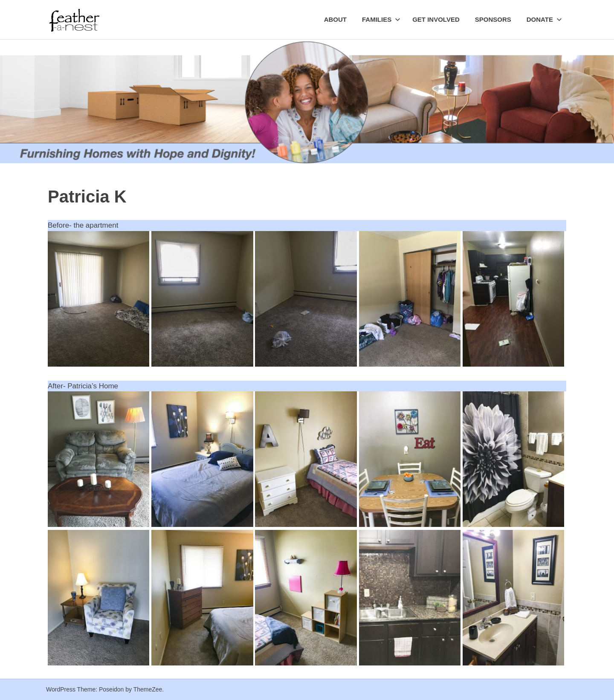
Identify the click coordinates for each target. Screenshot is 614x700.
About (335, 19)
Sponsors (493, 19)
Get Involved (436, 19)
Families (381, 19)
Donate (544, 19)
